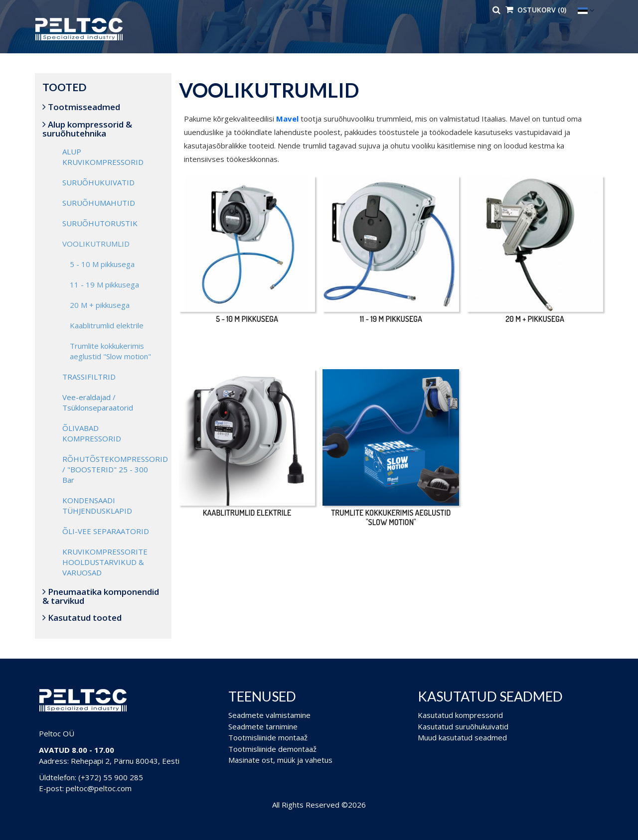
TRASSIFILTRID (89, 377)
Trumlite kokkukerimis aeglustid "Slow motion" (110, 351)
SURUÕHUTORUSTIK (100, 223)
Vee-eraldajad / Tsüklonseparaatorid (98, 402)
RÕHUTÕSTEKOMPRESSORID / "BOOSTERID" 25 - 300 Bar (113, 469)
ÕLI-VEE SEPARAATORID (106, 531)
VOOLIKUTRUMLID (96, 244)
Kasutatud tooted (82, 618)
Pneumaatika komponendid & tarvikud (101, 596)
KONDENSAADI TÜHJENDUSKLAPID (97, 505)
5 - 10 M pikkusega (102, 264)
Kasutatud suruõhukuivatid (463, 726)
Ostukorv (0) (536, 10)
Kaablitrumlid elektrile (107, 325)
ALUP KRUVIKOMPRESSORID (103, 157)
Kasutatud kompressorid (460, 715)
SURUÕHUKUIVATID (98, 182)
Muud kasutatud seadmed (462, 737)
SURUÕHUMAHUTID (99, 203)
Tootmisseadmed (81, 107)
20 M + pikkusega (100, 305)
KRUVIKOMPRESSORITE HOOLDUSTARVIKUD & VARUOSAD (105, 562)
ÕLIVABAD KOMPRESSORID (92, 433)
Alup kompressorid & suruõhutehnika (87, 129)
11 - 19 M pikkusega (104, 284)
